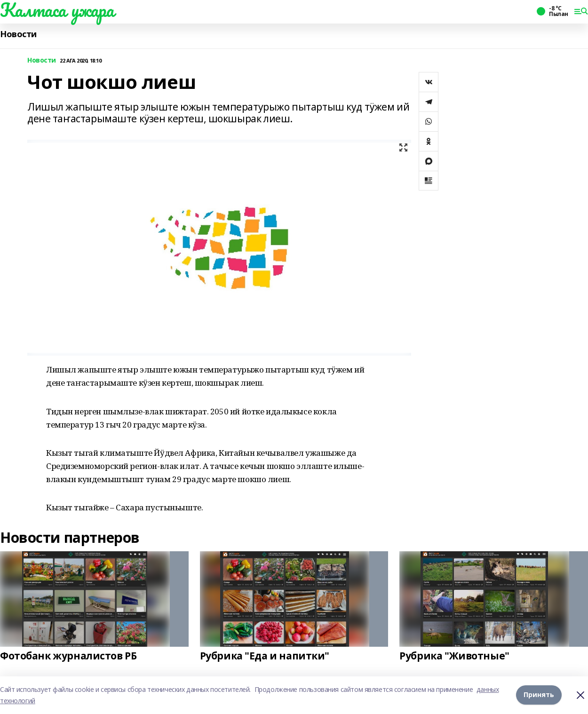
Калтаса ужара (57, 10)
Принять (539, 695)
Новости (18, 34)
